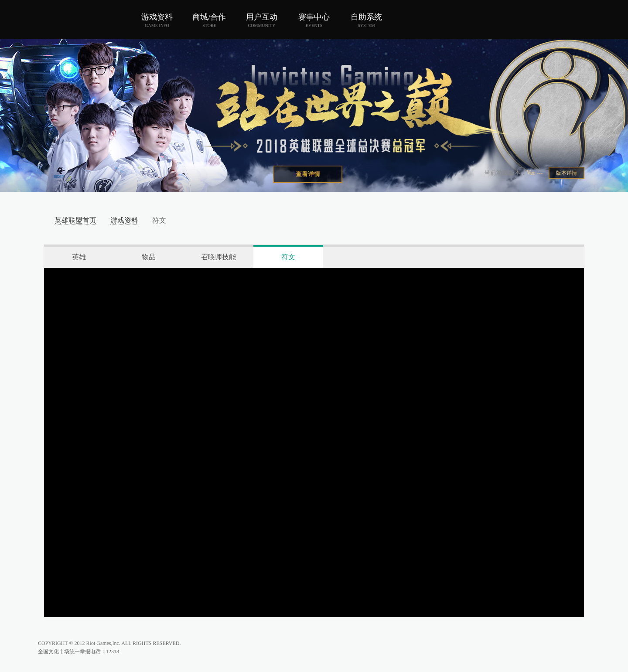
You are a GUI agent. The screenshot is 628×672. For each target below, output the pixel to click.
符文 (288, 257)
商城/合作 (209, 21)
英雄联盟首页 (75, 220)
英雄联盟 (85, 24)
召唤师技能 (218, 257)
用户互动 (262, 21)
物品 (149, 257)
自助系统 (366, 21)
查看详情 (308, 174)
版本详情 (567, 173)
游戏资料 (157, 21)
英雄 (79, 257)
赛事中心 (314, 21)
